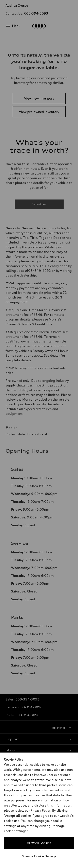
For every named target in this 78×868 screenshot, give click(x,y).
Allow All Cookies (39, 843)
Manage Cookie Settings (39, 856)
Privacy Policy (40, 810)
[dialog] (39, 810)
